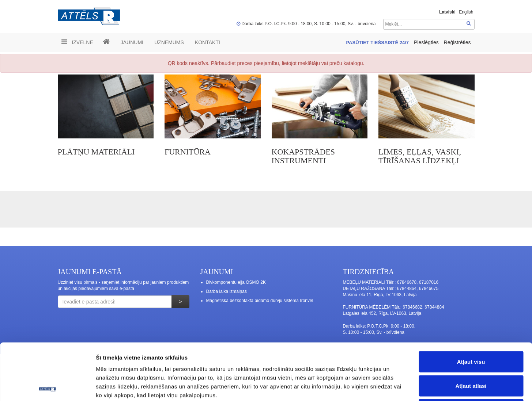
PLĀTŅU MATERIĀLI (96, 152)
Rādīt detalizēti (398, 387)
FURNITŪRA (188, 152)
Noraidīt (471, 353)
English (466, 12)
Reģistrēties (457, 42)
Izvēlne (77, 42)
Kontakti (207, 42)
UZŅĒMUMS (169, 42)
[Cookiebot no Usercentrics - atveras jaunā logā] (47, 387)
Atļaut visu (471, 305)
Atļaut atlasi (471, 329)
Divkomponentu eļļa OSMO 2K (236, 282)
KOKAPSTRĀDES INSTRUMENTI (303, 156)
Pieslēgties (427, 42)
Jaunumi (132, 42)
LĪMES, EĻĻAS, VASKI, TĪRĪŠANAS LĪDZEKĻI (420, 156)
